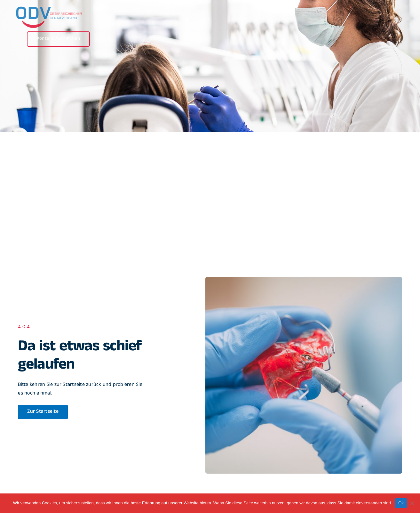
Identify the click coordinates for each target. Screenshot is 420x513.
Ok (401, 503)
